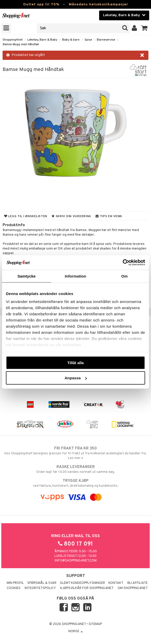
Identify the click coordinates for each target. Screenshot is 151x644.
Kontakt (116, 583)
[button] (144, 28)
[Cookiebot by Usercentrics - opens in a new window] (123, 263)
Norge (75, 631)
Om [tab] (124, 276)
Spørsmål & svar (42, 583)
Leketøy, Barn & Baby (42, 40)
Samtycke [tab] (27, 276)
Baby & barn (71, 40)
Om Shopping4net (133, 588)
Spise (88, 40)
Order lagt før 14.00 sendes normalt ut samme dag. (75, 469)
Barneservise (106, 40)
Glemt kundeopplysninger (82, 583)
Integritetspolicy (40, 588)
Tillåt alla (75, 362)
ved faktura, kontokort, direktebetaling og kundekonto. (75, 483)
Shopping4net (13, 40)
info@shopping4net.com (76, 561)
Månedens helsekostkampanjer (98, 4)
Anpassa (76, 378)
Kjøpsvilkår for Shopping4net (87, 588)
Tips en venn (109, 216)
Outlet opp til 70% (41, 4)
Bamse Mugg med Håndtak (21, 44)
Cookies (14, 588)
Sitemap (95, 624)
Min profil (15, 583)
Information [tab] (75, 276)
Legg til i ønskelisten (26, 216)
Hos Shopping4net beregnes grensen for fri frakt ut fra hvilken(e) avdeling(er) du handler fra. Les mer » (75, 453)
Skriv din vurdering (71, 216)
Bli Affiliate (138, 583)
